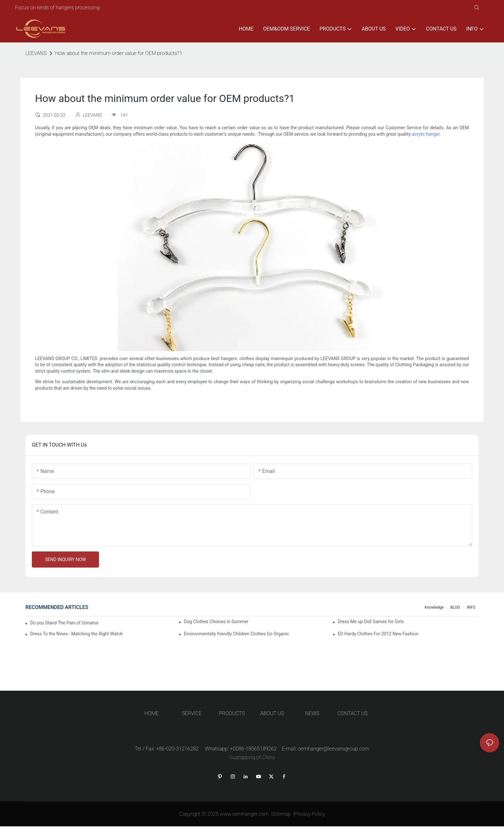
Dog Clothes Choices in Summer (216, 622)
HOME (152, 713)
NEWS (312, 713)
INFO (471, 607)
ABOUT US (272, 713)
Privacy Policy (310, 814)
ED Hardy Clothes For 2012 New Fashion (378, 634)
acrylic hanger (426, 134)
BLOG (455, 607)
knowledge (434, 607)
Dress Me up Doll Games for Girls (371, 622)
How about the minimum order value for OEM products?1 (119, 53)
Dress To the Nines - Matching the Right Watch (76, 634)
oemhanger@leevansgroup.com (334, 749)
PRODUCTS (232, 713)
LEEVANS (36, 53)
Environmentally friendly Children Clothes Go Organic (236, 634)
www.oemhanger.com (244, 814)
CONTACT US (352, 713)
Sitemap (282, 814)
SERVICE (192, 713)
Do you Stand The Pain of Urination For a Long (64, 623)
